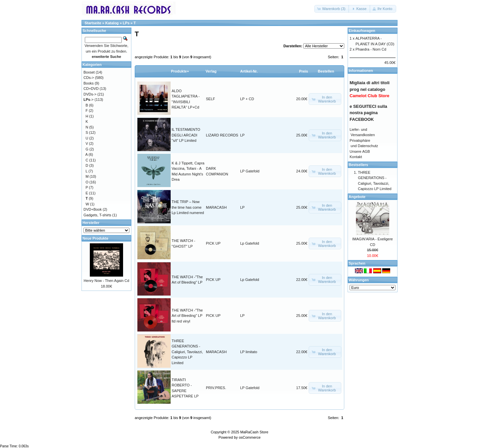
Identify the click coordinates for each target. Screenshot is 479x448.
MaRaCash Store (254, 432)
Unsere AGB (360, 151)
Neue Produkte (95, 238)
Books (89, 83)
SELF (211, 99)
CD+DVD (91, 89)
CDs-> (89, 78)
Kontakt (356, 157)
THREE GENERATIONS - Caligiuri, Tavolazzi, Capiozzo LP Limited (187, 352)
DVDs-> (90, 94)
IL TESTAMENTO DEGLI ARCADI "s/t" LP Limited (186, 135)
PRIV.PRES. (216, 388)
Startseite (93, 23)
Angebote (357, 197)
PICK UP (213, 243)
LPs (126, 23)
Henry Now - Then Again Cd (107, 281)
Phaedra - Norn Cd (371, 49)
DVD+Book (93, 209)
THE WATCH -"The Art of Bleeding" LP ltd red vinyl (187, 316)
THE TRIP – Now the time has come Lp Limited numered (188, 207)
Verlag (211, 71)
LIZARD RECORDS (222, 135)
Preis (304, 71)
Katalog (112, 23)
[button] (332, 9)
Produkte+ (180, 71)
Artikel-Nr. (249, 71)
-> (88, 100)
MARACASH (216, 207)
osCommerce (250, 437)
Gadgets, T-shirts (97, 215)
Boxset (89, 72)
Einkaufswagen (362, 31)
